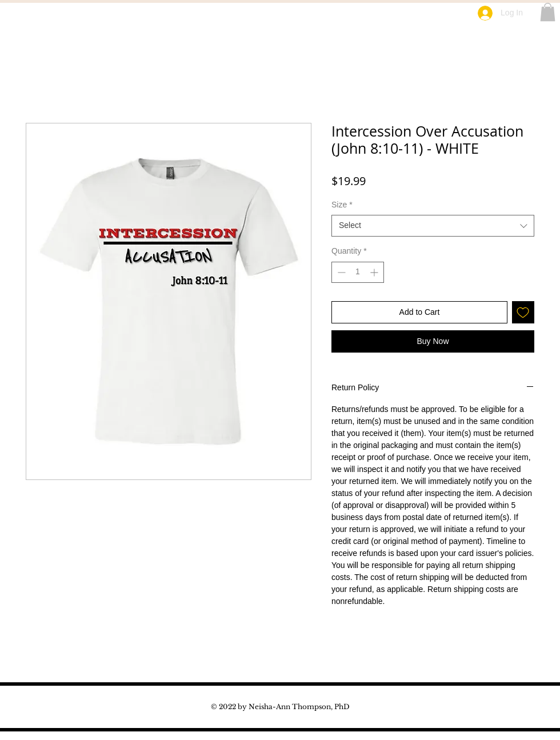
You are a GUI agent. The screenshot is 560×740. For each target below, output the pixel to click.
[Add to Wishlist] (523, 312)
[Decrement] (340, 272)
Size (342, 205)
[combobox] (433, 226)
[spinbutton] (358, 272)
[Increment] (375, 272)
